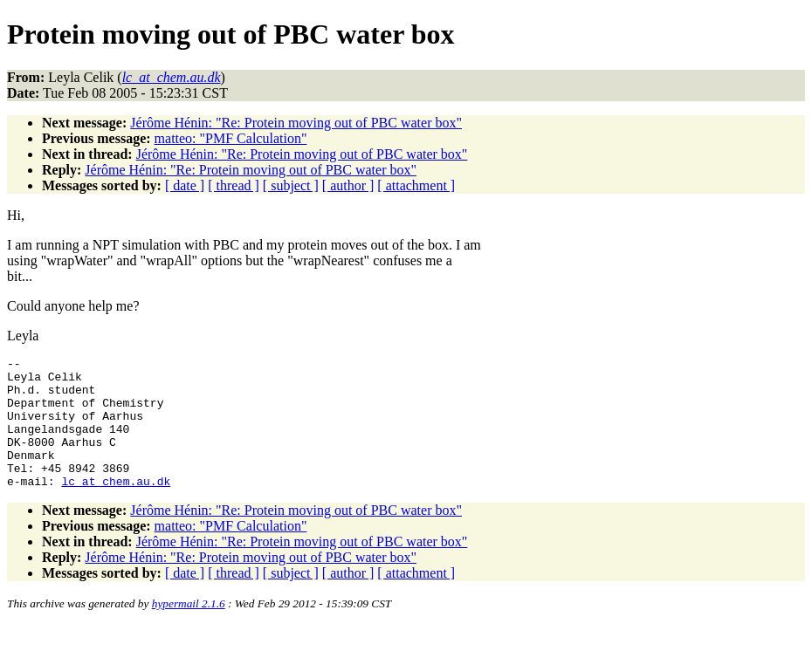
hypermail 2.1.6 (189, 630)
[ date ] (185, 185)
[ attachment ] (416, 185)
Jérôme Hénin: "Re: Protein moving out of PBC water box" (296, 123)
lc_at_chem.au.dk (116, 507)
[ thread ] (234, 185)
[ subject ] (291, 185)
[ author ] (348, 185)
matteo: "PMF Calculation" (231, 138)
